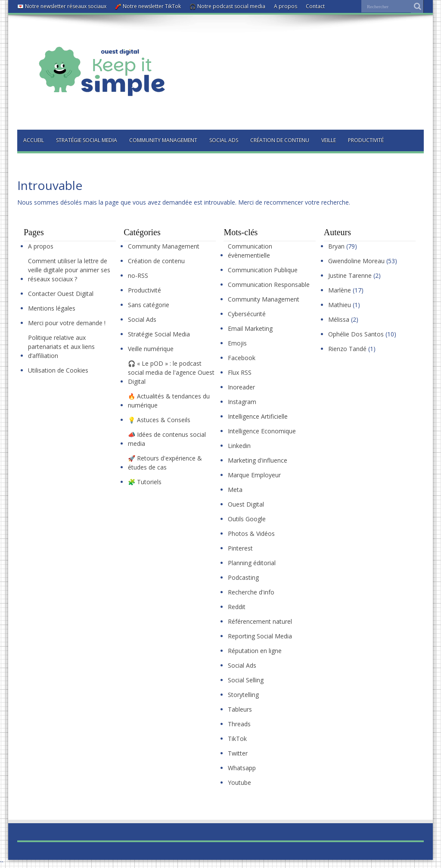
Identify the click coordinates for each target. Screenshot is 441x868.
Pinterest (240, 548)
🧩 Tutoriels (145, 482)
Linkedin (239, 446)
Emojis (237, 343)
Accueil (34, 140)
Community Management (163, 140)
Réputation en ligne (255, 651)
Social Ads (224, 140)
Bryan (336, 246)
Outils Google (247, 519)
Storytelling (243, 695)
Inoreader (241, 387)
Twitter (238, 753)
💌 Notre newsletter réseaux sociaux (62, 6)
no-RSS (138, 275)
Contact (315, 6)
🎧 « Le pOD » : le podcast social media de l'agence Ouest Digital (171, 372)
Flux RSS (240, 372)
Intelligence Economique (262, 431)
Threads (239, 724)
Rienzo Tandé (347, 349)
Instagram (242, 402)
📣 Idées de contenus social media (167, 439)
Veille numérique (151, 349)
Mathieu (340, 305)
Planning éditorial (252, 563)
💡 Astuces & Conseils (159, 420)
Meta (235, 490)
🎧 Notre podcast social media (227, 6)
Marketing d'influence (258, 460)
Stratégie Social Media (87, 140)
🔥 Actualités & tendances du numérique (169, 401)
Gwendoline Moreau (356, 261)
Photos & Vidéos (251, 534)
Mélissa (339, 319)
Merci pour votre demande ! (67, 323)
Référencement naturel (260, 621)
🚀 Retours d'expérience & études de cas (165, 463)
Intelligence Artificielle (258, 416)
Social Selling (246, 680)
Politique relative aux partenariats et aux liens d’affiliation (61, 347)
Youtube (239, 782)
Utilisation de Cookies (58, 370)
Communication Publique (263, 270)
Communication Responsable (269, 285)
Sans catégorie (149, 305)
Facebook (242, 358)
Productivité (366, 140)
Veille (329, 140)
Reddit (237, 607)
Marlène (340, 290)
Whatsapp (242, 768)
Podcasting (243, 577)
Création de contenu (280, 140)
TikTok (237, 739)
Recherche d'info (251, 592)
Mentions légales (52, 308)
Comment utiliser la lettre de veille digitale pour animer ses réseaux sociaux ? (69, 270)
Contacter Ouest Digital (61, 294)
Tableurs (240, 709)
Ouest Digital (246, 504)
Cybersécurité (247, 314)
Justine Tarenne (350, 275)
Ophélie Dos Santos (356, 334)
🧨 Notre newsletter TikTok (148, 6)
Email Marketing (250, 328)
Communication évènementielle (250, 251)
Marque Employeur (254, 475)
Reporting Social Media (260, 636)
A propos (286, 6)
